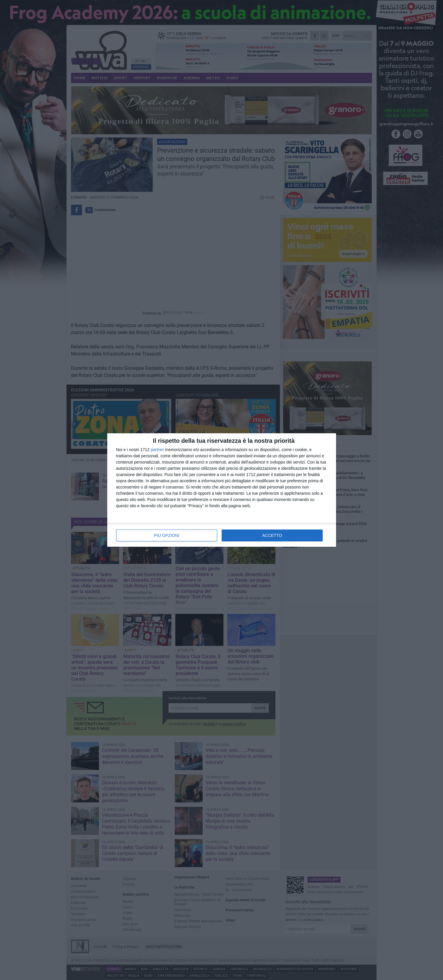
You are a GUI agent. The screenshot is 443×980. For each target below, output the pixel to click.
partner (157, 450)
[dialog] (222, 490)
